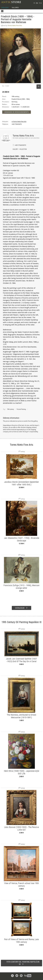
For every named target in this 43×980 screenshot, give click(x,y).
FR (34, 3)
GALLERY (15, 149)
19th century (10, 409)
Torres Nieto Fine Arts (23, 136)
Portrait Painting (21, 409)
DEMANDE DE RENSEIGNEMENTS (17, 112)
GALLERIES (15, 7)
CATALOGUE (5, 7)
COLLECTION (23, 149)
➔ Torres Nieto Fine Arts (19, 122)
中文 (40, 3)
